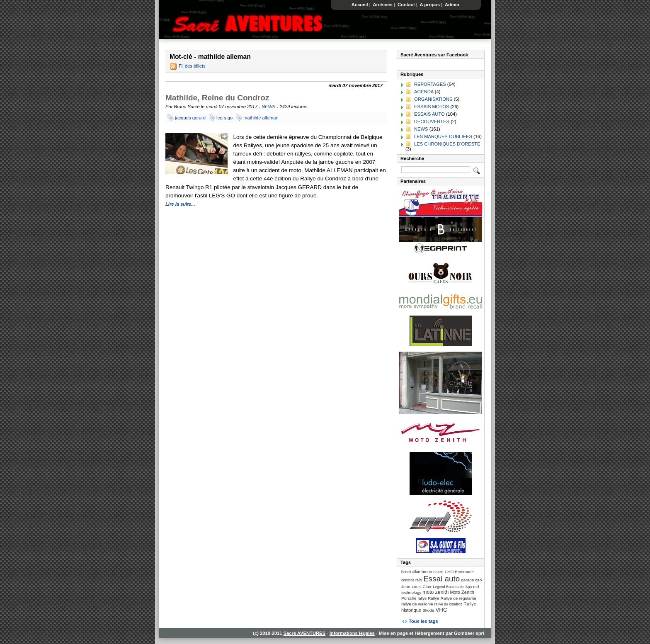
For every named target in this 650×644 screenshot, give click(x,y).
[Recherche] (436, 170)
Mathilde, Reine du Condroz (217, 98)
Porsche (409, 598)
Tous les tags (423, 621)
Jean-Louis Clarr (416, 587)
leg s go (224, 118)
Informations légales (352, 633)
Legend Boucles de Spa (452, 587)
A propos (430, 5)
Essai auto (441, 579)
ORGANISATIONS (433, 99)
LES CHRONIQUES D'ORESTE (447, 144)
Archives (383, 5)
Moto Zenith (462, 592)
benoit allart (411, 572)
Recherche (412, 158)
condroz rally (412, 580)
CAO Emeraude (459, 572)
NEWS (269, 107)
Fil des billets (192, 66)
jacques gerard (190, 118)
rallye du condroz (448, 604)
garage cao (471, 580)
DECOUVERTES (432, 122)
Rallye (434, 598)
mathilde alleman (261, 118)
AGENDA (424, 92)
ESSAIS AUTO (429, 114)
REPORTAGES (430, 84)
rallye (422, 598)
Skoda (428, 610)
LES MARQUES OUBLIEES (443, 136)
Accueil (360, 5)
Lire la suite (178, 204)
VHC (441, 610)
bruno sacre (433, 572)
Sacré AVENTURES (304, 633)
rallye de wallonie (417, 604)
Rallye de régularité (458, 598)
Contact (406, 5)
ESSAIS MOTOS (432, 107)
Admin (452, 5)
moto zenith (435, 592)
